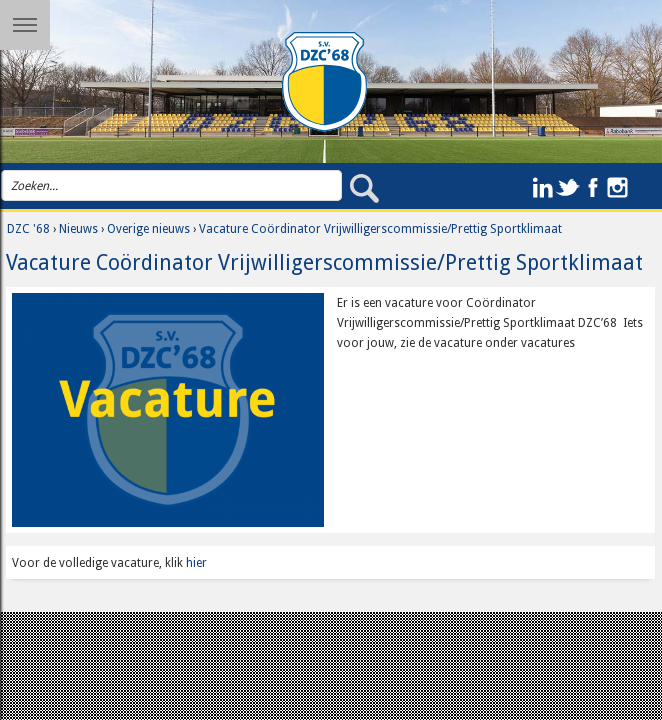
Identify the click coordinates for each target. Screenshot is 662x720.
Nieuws (78, 229)
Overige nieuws (148, 229)
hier (196, 563)
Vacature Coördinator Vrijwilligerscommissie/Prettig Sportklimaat (380, 229)
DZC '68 (28, 229)
